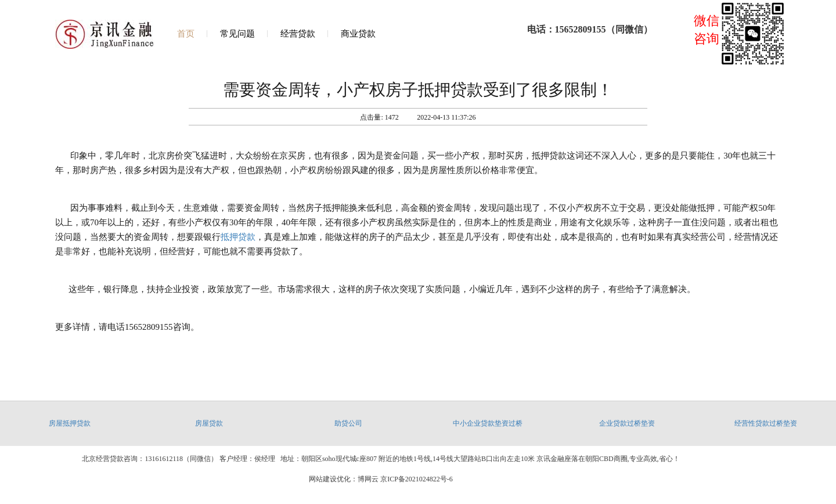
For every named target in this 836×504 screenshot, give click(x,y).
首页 (186, 34)
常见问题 (237, 34)
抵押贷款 (238, 237)
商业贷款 (358, 34)
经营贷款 (298, 34)
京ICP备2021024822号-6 (417, 479)
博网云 (368, 479)
